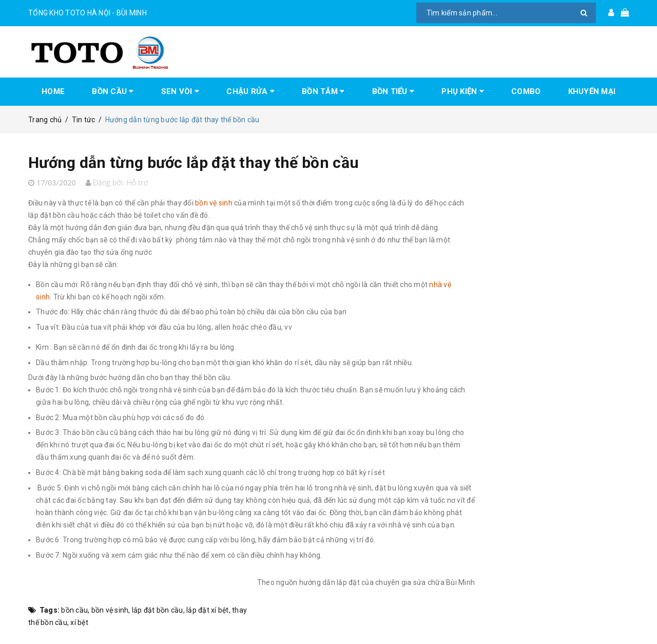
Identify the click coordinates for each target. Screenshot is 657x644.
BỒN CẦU (113, 91)
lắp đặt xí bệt (208, 610)
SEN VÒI (180, 91)
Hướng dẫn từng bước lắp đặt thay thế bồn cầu (194, 163)
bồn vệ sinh (110, 610)
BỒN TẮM (323, 91)
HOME (53, 91)
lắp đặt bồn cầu (158, 610)
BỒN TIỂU (393, 91)
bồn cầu (74, 610)
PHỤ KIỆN (463, 91)
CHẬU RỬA (250, 91)
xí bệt (79, 622)
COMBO (526, 91)
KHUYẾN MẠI (592, 91)
